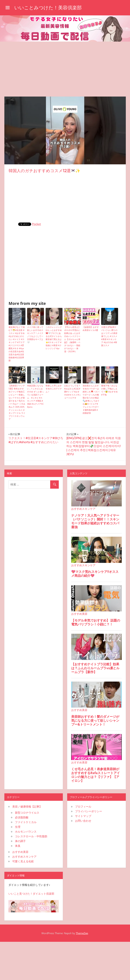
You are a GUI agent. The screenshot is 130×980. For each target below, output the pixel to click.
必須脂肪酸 (22, 817)
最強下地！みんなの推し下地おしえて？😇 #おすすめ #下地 (109, 390)
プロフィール (83, 807)
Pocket (36, 224)
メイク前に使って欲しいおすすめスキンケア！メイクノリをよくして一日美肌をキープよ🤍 (35, 335)
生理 (18, 827)
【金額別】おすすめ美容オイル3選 (91, 329)
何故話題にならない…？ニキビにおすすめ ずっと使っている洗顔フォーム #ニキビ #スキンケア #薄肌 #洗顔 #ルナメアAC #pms (35, 396)
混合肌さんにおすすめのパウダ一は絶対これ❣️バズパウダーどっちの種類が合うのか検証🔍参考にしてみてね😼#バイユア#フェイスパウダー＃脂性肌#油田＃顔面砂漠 (91, 399)
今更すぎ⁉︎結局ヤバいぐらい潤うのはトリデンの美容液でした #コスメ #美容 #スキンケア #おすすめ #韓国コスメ (109, 336)
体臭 (18, 846)
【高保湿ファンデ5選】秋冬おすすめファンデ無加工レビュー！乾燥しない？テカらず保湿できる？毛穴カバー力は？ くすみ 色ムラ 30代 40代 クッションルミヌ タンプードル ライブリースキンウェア (17, 402)
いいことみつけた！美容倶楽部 (48, 8)
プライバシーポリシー (89, 811)
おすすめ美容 (20, 852)
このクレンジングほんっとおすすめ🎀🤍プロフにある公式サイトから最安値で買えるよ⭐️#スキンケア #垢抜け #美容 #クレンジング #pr (54, 338)
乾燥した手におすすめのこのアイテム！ (54, 389)
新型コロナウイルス (27, 813)
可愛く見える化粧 (23, 861)
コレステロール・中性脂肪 (31, 836)
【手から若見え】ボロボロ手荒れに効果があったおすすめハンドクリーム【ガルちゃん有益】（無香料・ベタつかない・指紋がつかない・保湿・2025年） (72, 339)
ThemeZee (82, 933)
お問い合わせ (83, 821)
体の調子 (20, 841)
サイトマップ (83, 816)
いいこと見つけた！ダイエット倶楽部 (31, 894)
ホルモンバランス (26, 832)
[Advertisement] (65, 67)
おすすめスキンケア (24, 857)
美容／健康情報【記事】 (27, 807)
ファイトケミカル (26, 822)
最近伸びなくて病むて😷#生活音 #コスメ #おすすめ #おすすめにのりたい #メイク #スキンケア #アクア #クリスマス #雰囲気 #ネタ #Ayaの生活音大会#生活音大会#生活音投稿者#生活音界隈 (17, 344)
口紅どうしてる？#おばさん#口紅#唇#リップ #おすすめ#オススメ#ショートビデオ (73, 392)
